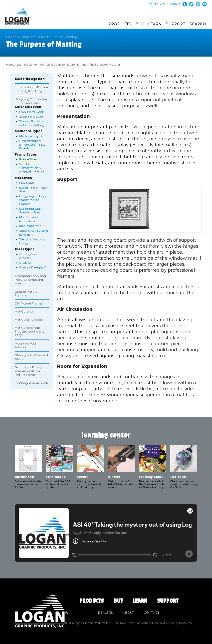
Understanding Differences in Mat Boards (32, 144)
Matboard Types (30, 136)
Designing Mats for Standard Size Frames (33, 200)
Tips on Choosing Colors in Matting (32, 123)
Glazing (25, 262)
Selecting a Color (31, 116)
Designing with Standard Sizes (30, 210)
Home (10, 64)
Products (120, 24)
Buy (140, 24)
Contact (175, 4)
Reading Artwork (32, 111)
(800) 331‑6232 (184, 623)
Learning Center (26, 64)
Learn (155, 24)
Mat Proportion (30, 225)
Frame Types (28, 159)
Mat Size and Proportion (28, 219)
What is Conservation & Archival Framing (32, 168)
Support (176, 24)
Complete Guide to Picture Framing (62, 64)
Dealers (153, 4)
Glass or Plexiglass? (33, 267)
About (164, 4)
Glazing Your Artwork (29, 256)
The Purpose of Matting (101, 64)
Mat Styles (26, 182)
